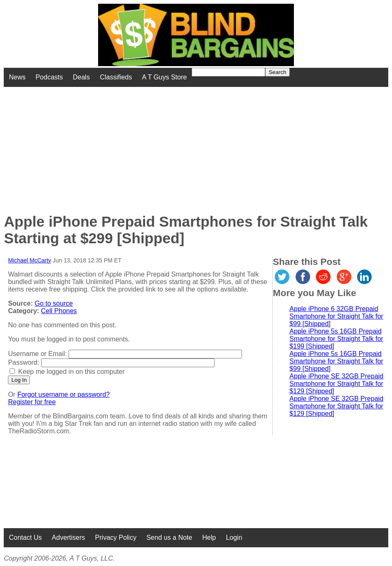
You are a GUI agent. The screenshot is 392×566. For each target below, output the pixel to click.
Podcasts (49, 77)
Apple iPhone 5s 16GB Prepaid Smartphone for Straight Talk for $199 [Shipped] (336, 339)
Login (234, 538)
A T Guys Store (165, 77)
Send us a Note (169, 538)
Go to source (54, 303)
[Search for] (228, 72)
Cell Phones (59, 311)
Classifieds (116, 77)
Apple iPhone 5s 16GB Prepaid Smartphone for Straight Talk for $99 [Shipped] (336, 361)
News (17, 77)
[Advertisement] (158, 145)
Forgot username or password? (64, 394)
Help (209, 538)
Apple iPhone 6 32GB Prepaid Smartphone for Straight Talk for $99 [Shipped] (336, 316)
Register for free (32, 402)
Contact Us (25, 538)
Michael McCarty (30, 260)
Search (277, 72)
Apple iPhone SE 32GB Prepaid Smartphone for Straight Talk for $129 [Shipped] (336, 384)
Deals (81, 77)
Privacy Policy (116, 538)
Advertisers (69, 538)
